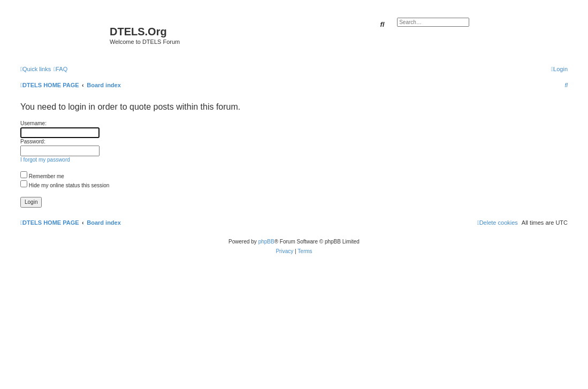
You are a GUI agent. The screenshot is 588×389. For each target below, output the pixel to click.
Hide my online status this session (65, 185)
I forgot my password (45, 160)
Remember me (42, 176)
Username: (33, 123)
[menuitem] (60, 69)
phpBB (266, 242)
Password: (33, 142)
